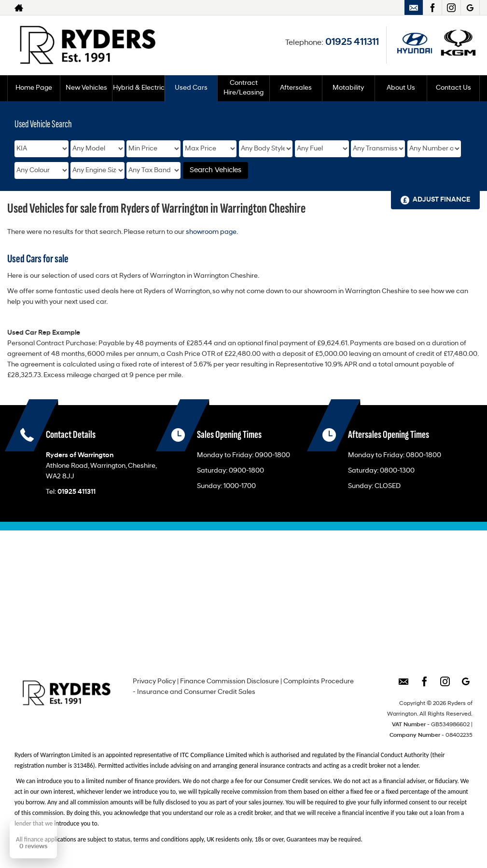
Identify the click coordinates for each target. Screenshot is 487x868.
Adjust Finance (441, 200)
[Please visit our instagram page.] (451, 8)
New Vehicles (86, 88)
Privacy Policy (154, 682)
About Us (401, 88)
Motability (348, 88)
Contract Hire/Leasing (243, 88)
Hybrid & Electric (139, 88)
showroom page (211, 232)
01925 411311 (352, 42)
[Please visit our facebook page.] (432, 8)
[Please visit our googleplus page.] (470, 8)
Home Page (34, 88)
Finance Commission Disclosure (230, 682)
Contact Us (453, 88)
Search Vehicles (216, 170)
